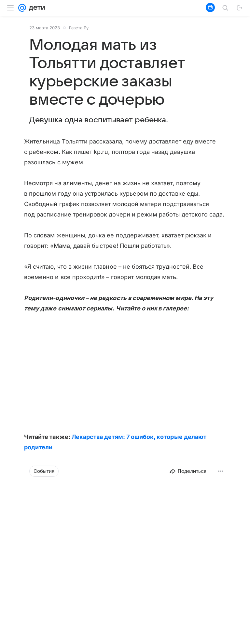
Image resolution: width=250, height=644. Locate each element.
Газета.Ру (79, 28)
